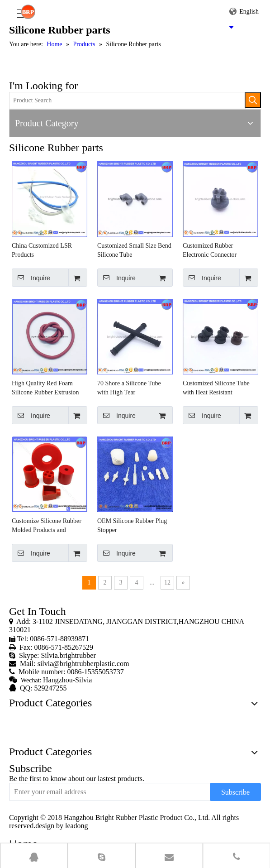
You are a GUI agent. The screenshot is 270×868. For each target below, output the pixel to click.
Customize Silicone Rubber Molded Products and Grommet (47, 526)
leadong (77, 826)
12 (167, 583)
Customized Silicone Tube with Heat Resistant (216, 388)
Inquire (31, 278)
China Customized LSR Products (42, 250)
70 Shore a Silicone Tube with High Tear (129, 388)
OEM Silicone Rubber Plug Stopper (132, 525)
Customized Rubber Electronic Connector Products (210, 251)
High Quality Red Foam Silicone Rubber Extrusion (45, 388)
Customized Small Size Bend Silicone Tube (134, 250)
